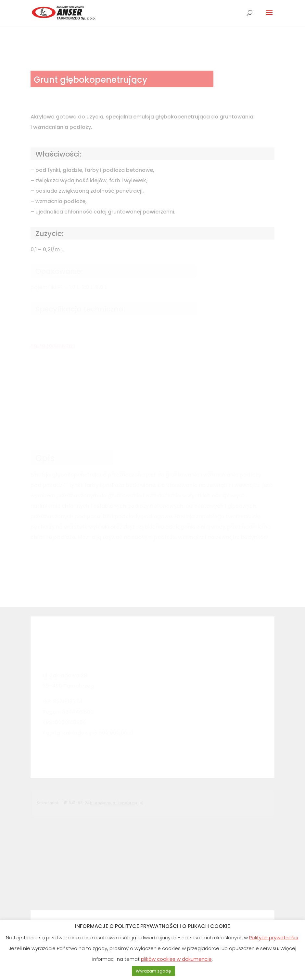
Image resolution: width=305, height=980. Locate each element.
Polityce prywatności (274, 938)
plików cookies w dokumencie (176, 959)
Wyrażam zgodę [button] (153, 971)
